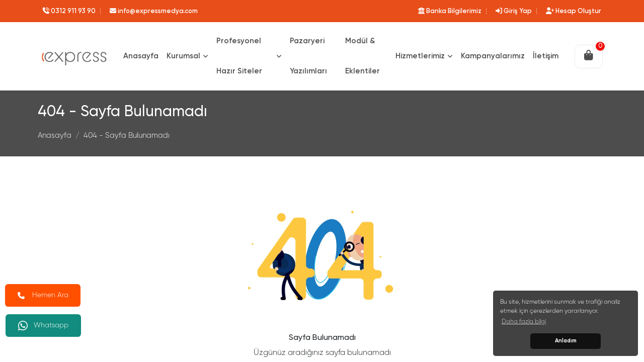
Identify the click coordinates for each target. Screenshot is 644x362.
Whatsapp (44, 326)
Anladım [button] (566, 341)
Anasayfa (55, 135)
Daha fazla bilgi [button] (524, 322)
